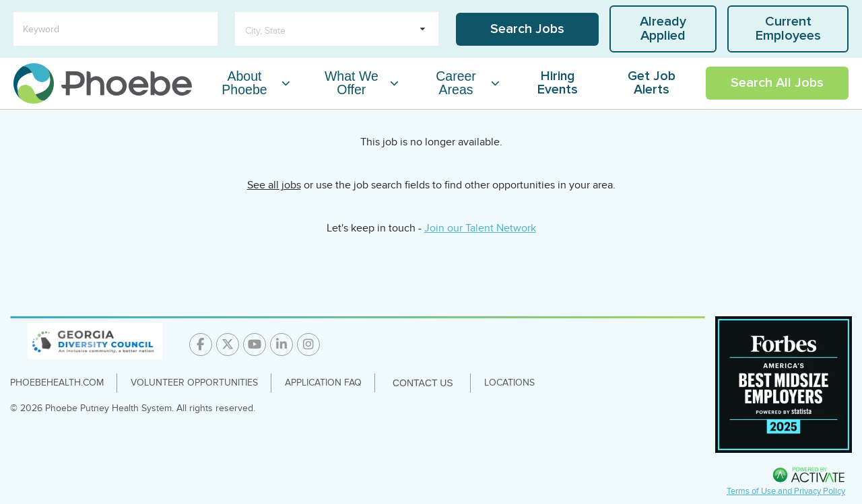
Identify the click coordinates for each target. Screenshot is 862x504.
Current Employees (788, 29)
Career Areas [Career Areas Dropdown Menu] (456, 83)
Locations (509, 383)
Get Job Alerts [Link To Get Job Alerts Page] (652, 83)
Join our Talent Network (480, 228)
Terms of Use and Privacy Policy (786, 491)
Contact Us (423, 383)
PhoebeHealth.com (57, 383)
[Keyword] (115, 29)
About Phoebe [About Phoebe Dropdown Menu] (244, 83)
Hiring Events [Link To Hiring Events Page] (558, 83)
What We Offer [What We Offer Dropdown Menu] (352, 83)
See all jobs (274, 185)
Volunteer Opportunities (194, 383)
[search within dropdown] (337, 29)
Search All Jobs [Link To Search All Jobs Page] (777, 83)
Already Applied (663, 29)
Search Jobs (527, 29)
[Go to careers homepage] (103, 83)
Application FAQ (323, 383)
